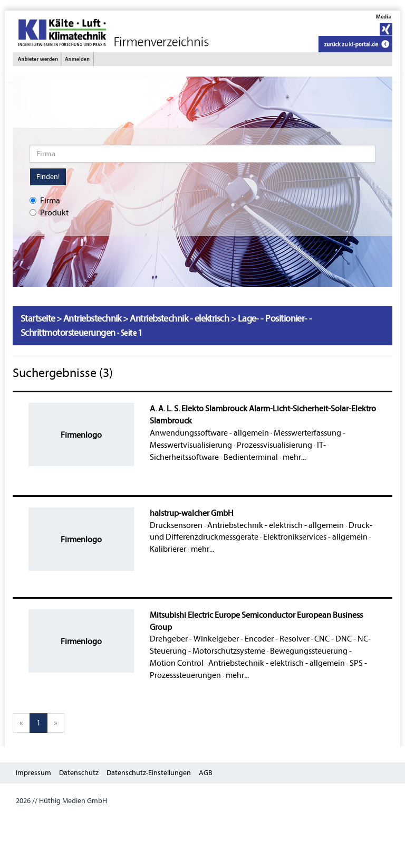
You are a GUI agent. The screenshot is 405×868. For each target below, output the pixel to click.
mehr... (294, 457)
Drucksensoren (176, 525)
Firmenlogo (81, 435)
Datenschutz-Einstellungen (149, 773)
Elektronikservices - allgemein (315, 537)
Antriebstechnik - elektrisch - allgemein (276, 525)
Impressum (33, 773)
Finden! (48, 177)
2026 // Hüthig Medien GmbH (61, 801)
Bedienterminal (251, 457)
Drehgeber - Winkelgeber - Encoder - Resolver (230, 639)
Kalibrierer (168, 549)
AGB (206, 773)
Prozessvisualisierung (274, 445)
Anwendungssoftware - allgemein (209, 433)
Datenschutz (79, 773)
